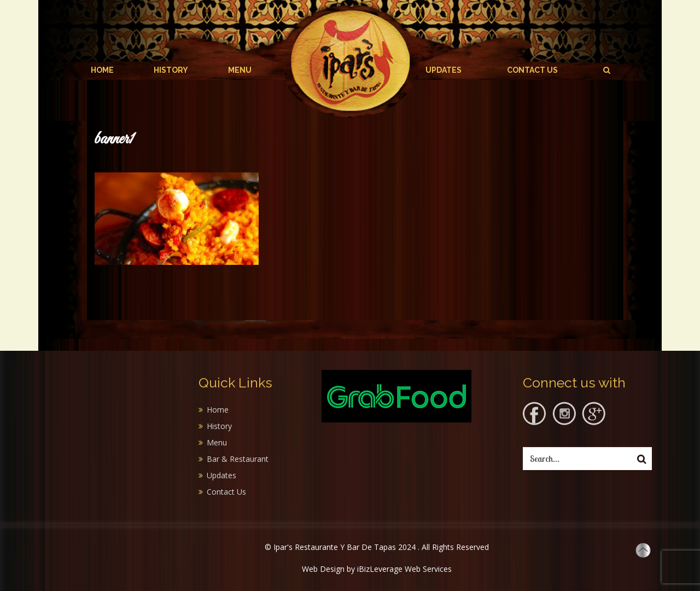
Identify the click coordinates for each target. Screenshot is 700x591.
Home (102, 70)
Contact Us (532, 70)
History (171, 70)
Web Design (323, 569)
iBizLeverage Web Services (404, 569)
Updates (444, 70)
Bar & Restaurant (238, 459)
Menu (240, 70)
